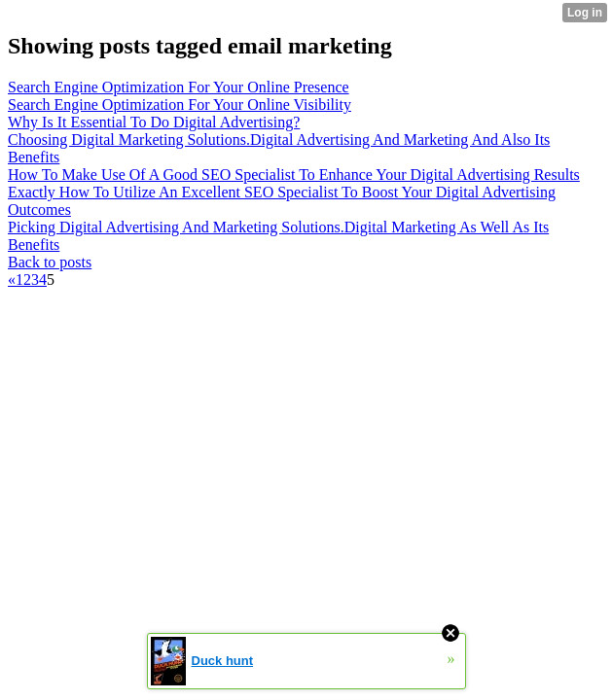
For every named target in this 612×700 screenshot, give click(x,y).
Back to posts (50, 262)
